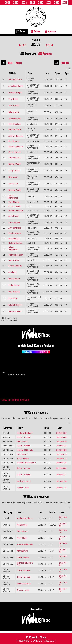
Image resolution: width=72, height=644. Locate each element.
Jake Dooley (14, 216)
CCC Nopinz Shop (36, 638)
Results (45, 53)
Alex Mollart (14, 260)
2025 (16, 2)
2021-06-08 (61, 437)
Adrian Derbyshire (13, 197)
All (4, 63)
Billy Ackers (14, 112)
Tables (36, 31)
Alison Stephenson (14, 248)
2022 (41, 2)
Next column (69, 68)
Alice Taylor (22, 538)
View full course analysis (15, 400)
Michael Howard (16, 211)
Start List (28, 53)
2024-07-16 (61, 488)
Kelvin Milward (15, 233)
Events (21, 31)
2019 (65, 2)
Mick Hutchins (15, 124)
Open (10, 63)
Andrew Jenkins (15, 136)
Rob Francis (14, 141)
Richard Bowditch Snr (27, 463)
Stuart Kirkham (15, 79)
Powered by (36, 616)
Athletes (50, 31)
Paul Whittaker (15, 129)
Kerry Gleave (14, 171)
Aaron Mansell (15, 228)
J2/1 (23, 45)
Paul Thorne (14, 202)
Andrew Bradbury (25, 433)
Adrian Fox (13, 184)
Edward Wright (15, 93)
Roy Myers (13, 177)
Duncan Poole (15, 190)
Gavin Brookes (15, 305)
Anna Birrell (22, 525)
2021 (49, 2)
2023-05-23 (61, 459)
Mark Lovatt (22, 441)
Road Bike (65, 63)
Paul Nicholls (14, 292)
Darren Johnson (16, 147)
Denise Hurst (23, 488)
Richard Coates (15, 243)
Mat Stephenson (16, 255)
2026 (8, 2)
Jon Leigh (13, 272)
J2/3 (49, 45)
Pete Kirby (13, 298)
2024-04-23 (61, 450)
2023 (32, 2)
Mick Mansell (14, 239)
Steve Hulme (23, 459)
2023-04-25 (61, 446)
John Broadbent (15, 86)
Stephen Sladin (15, 311)
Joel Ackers (14, 106)
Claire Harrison (24, 437)
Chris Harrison (15, 152)
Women (19, 63)
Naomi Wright (14, 164)
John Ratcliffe (14, 119)
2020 (57, 2)
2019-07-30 (61, 481)
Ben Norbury (14, 279)
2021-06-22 (61, 433)
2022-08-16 (61, 441)
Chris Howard (14, 206)
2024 (24, 2)
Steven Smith (14, 223)
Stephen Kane (15, 158)
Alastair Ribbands (25, 450)
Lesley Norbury (15, 266)
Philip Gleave (14, 285)
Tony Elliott (13, 99)
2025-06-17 (61, 475)
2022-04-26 (61, 463)
